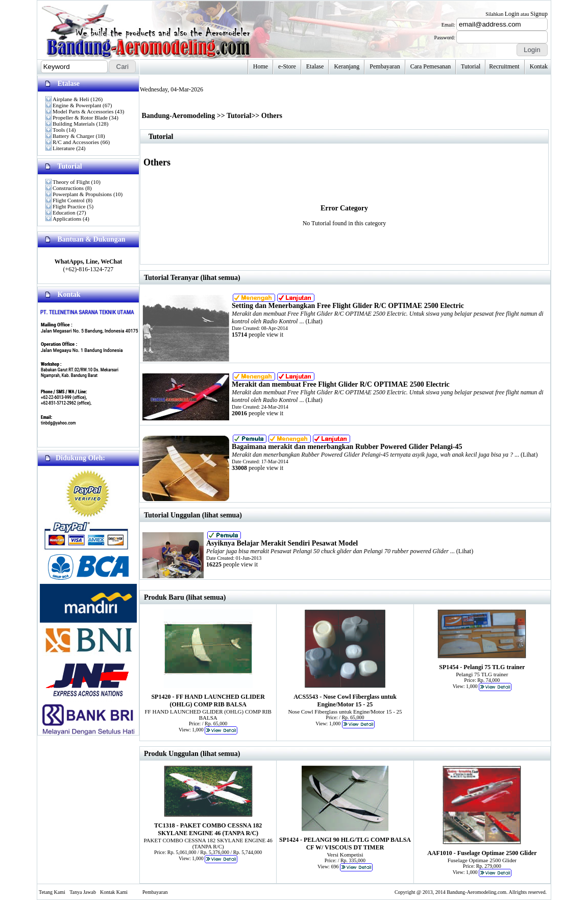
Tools (59, 130)
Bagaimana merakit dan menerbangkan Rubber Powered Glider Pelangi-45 (347, 447)
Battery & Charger (73, 136)
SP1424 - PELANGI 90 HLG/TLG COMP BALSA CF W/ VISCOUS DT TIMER (345, 844)
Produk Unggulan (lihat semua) (192, 754)
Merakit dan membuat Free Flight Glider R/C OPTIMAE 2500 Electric (341, 384)
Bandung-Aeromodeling (179, 116)
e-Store (287, 66)
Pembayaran (385, 66)
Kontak (539, 66)
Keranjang (347, 66)
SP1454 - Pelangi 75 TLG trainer (482, 667)
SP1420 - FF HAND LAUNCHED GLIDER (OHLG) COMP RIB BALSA (208, 701)
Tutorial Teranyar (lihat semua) (192, 278)
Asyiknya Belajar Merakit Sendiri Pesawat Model (282, 543)
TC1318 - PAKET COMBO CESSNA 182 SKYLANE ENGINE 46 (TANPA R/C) (208, 829)
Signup (539, 14)
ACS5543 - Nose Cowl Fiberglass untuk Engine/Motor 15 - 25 (345, 701)
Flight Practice (69, 206)
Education (64, 212)
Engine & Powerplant (77, 105)
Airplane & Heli (71, 99)
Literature (64, 148)
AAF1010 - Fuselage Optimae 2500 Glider (482, 853)
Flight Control (69, 200)
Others (272, 116)
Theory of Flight (71, 182)
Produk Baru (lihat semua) (185, 597)
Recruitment (504, 66)
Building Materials (74, 124)
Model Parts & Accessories (83, 111)
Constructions (68, 188)
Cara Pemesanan (431, 66)
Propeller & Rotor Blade (80, 117)
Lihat (314, 321)
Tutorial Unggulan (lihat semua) (193, 515)
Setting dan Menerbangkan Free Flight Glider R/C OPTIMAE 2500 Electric (348, 306)
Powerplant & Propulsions (82, 194)
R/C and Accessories (76, 142)
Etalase (315, 66)
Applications (67, 219)
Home (261, 66)
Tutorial (471, 66)
